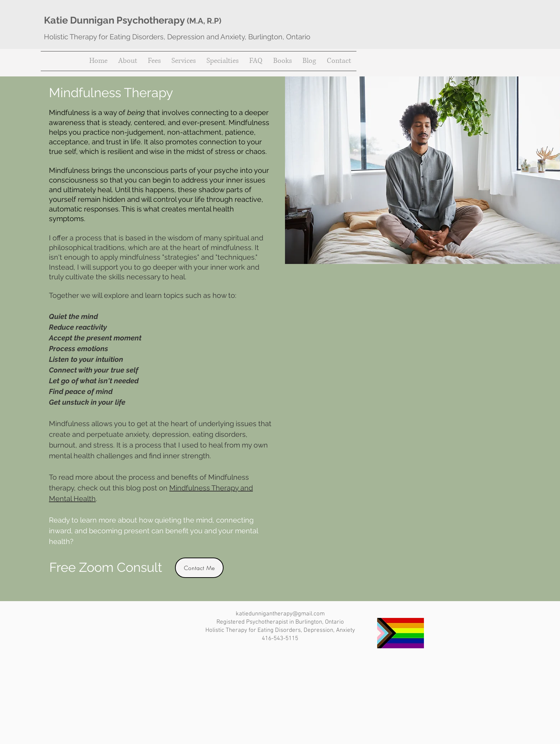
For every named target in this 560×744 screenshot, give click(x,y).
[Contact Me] (199, 568)
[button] (184, 61)
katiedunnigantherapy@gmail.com (280, 614)
